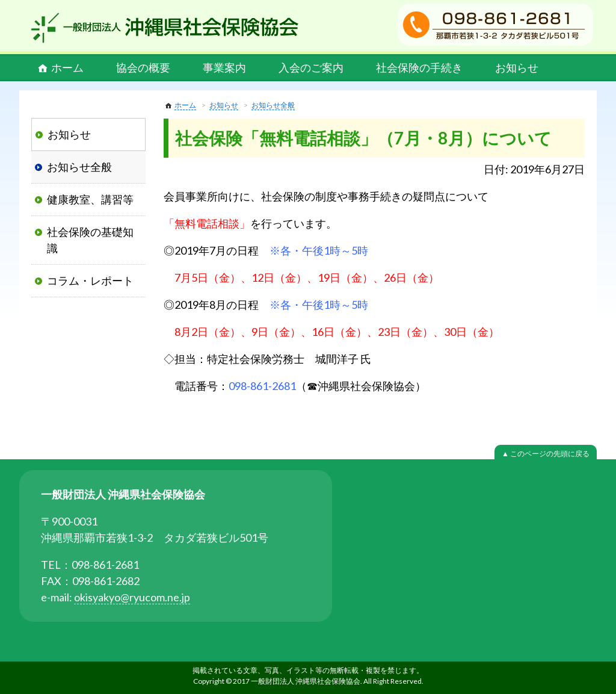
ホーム (67, 67)
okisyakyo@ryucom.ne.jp (132, 597)
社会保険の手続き (419, 67)
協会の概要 (143, 67)
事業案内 (224, 67)
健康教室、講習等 (90, 199)
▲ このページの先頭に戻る (546, 454)
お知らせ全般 (273, 105)
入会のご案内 (311, 67)
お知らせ (517, 67)
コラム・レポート (90, 280)
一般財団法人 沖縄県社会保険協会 (165, 28)
